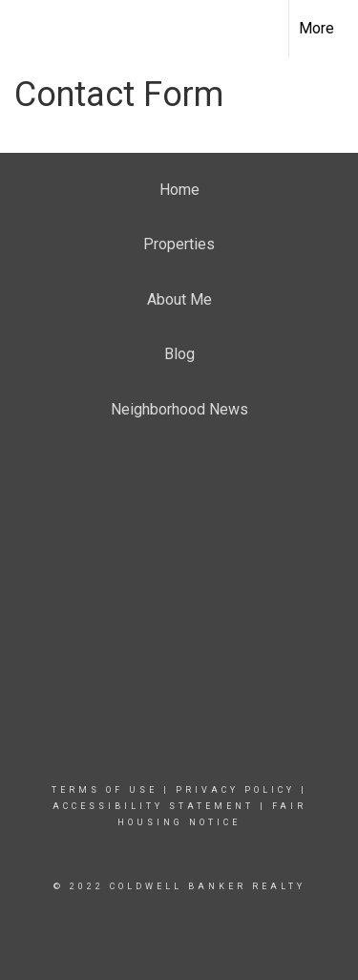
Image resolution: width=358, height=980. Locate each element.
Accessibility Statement (153, 806)
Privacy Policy (235, 790)
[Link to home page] (32, 29)
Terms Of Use (105, 790)
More (316, 28)
